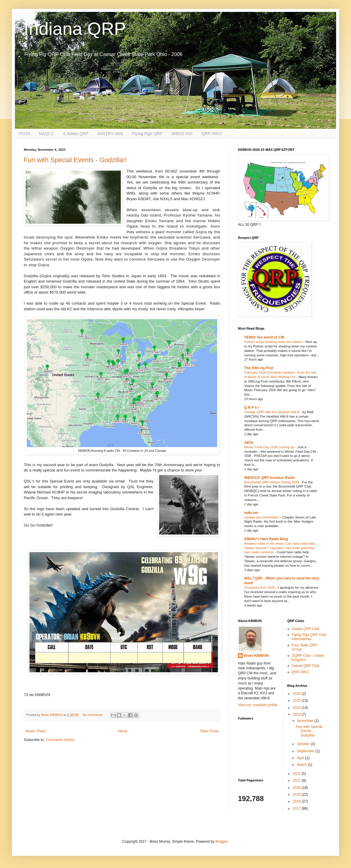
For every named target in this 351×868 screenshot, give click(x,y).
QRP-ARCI (211, 134)
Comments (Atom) (60, 740)
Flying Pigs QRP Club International (309, 637)
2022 (297, 774)
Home (123, 731)
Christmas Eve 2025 (260, 587)
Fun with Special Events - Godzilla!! (75, 160)
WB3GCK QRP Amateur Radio (270, 478)
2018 (297, 801)
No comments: (93, 715)
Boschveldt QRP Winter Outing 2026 (272, 482)
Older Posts (209, 731)
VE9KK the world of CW (264, 337)
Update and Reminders (262, 517)
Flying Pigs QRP (147, 134)
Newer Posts (35, 731)
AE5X (249, 443)
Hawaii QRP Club (306, 666)
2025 (297, 701)
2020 (297, 788)
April (301, 758)
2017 (297, 809)
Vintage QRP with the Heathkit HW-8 (272, 412)
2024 (297, 708)
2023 (297, 715)
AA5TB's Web (110, 134)
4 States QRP (76, 134)
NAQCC (47, 134)
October (304, 744)
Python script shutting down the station (274, 342)
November (306, 721)
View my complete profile (258, 705)
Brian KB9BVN (256, 656)
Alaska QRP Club (306, 629)
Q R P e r (252, 408)
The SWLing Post (259, 368)
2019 (297, 795)
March (302, 765)
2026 (297, 694)
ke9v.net (251, 513)
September (306, 751)
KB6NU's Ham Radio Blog (266, 539)
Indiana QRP (75, 29)
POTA (25, 134)
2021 (297, 781)
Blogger (222, 842)
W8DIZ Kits (182, 134)
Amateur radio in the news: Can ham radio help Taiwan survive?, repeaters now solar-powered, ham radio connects (280, 548)
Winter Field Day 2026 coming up (270, 447)
